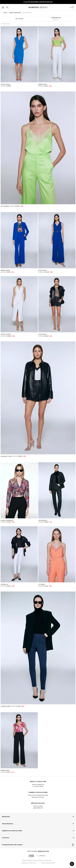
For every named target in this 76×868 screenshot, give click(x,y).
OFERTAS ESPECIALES (15, 13)
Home (5, 13)
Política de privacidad (48, 863)
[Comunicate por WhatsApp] (72, 864)
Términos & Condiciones (29, 863)
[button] (7, 7)
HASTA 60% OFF (27, 13)
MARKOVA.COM (43, 851)
